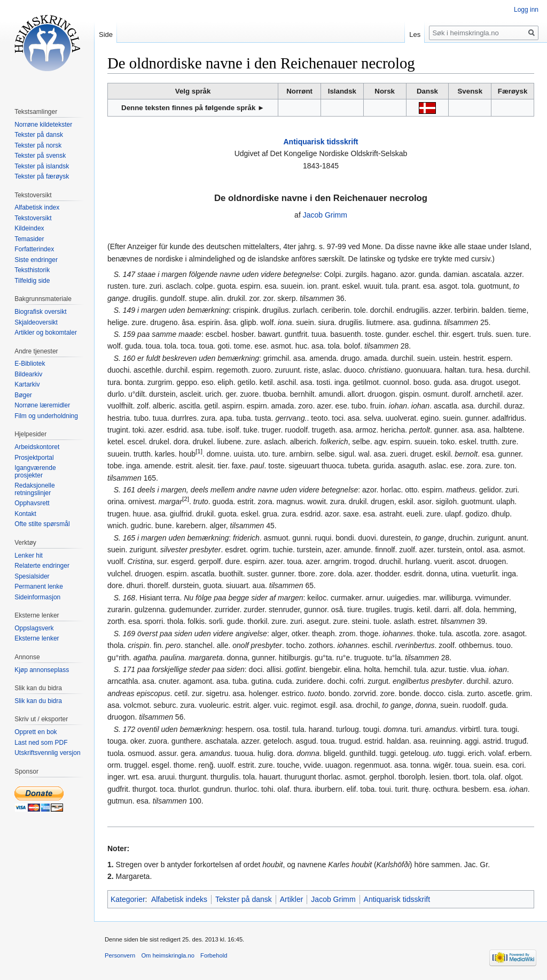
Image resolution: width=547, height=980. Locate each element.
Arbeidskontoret (37, 447)
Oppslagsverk (34, 628)
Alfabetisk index (37, 207)
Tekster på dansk (244, 899)
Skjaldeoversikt (36, 322)
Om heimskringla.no (167, 955)
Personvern (120, 955)
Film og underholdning (46, 416)
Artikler (292, 899)
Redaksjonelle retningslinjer (34, 489)
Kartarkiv (27, 384)
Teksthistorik (32, 270)
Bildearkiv (28, 374)
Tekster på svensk (40, 156)
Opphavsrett (32, 503)
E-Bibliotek (30, 364)
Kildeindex (29, 228)
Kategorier (128, 899)
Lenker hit (29, 555)
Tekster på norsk (38, 145)
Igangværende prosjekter (35, 472)
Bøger (23, 395)
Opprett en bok (36, 732)
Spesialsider (32, 576)
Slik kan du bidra (38, 701)
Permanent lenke (39, 587)
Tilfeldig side (32, 281)
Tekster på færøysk (42, 176)
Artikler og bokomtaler (46, 333)
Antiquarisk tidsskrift (321, 142)
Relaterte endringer (42, 566)
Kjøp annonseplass (42, 670)
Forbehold (214, 955)
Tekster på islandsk (42, 166)
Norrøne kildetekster (43, 125)
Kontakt (25, 514)
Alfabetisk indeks (179, 899)
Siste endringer (36, 260)
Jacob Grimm (325, 215)
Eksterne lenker (37, 638)
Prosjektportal (34, 458)
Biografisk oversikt (40, 312)
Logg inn (526, 10)
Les (415, 34)
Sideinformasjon (37, 597)
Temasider (29, 239)
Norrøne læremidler (42, 405)
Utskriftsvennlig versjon (47, 753)
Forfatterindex (34, 249)
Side (106, 34)
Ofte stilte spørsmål (42, 524)
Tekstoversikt (33, 218)
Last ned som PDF (41, 743)
